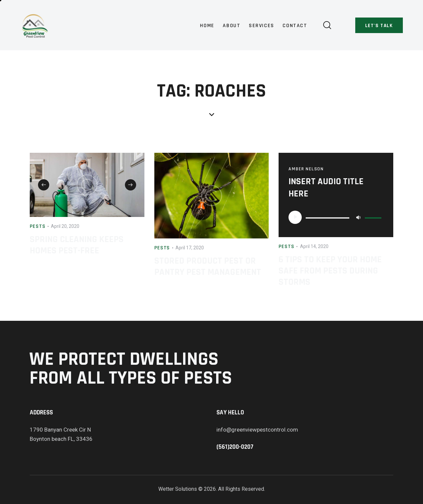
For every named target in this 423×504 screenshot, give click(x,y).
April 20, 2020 (65, 226)
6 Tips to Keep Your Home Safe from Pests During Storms (330, 271)
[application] (336, 217)
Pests (38, 226)
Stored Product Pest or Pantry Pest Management (208, 267)
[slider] (327, 218)
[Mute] (358, 217)
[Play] (295, 217)
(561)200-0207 (235, 447)
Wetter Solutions (178, 489)
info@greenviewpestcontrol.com (257, 430)
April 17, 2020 (190, 248)
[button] (44, 185)
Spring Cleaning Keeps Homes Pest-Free (77, 245)
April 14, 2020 (314, 246)
